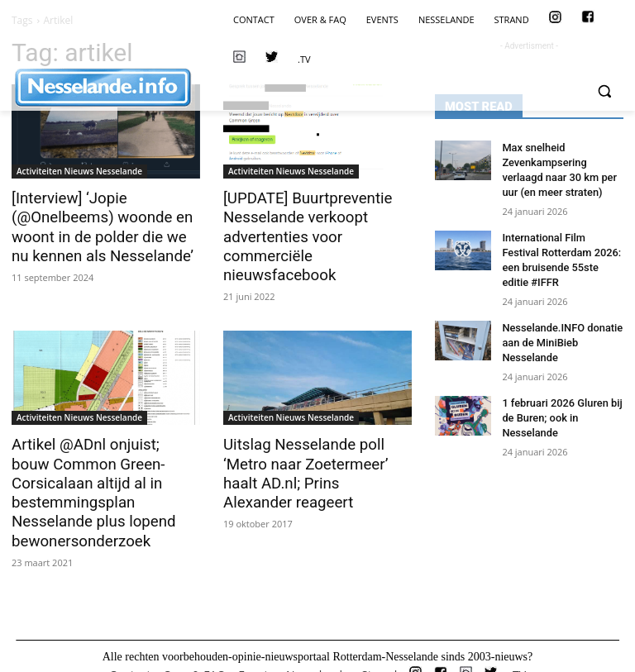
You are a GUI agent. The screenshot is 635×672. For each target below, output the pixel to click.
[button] (604, 91)
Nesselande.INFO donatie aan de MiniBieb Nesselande (558, 333)
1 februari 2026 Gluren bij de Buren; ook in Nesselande (558, 406)
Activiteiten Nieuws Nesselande (79, 171)
